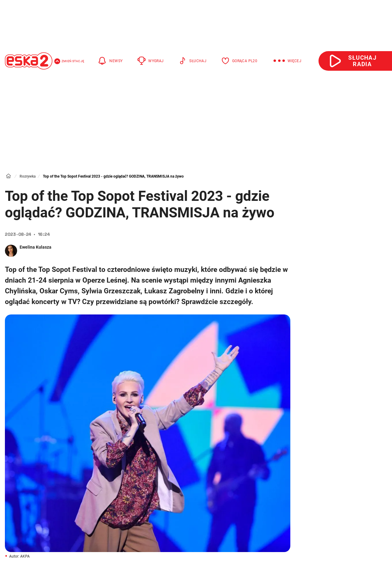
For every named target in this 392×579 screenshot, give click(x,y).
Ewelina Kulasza (36, 247)
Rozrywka (28, 176)
